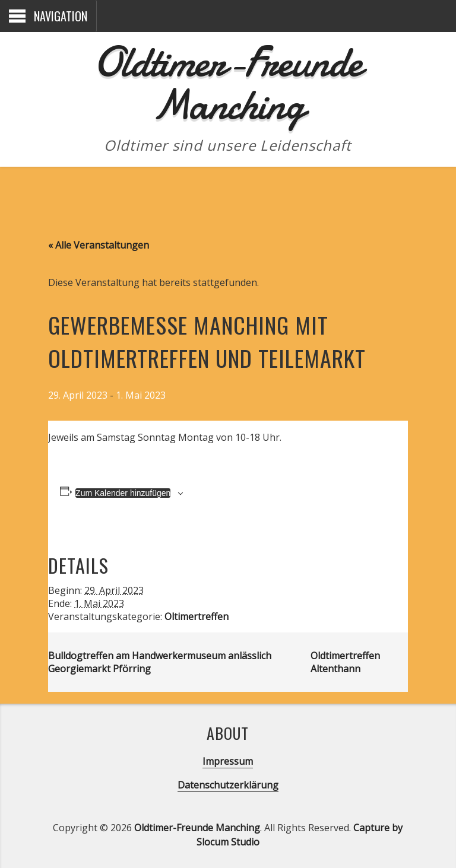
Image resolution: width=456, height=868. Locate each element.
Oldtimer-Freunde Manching (228, 83)
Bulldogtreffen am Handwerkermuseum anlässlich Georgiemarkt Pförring (160, 662)
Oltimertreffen (197, 616)
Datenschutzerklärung (228, 785)
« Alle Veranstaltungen (99, 245)
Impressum (228, 761)
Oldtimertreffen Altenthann (345, 662)
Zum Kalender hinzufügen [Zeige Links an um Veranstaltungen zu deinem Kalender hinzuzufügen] (123, 493)
